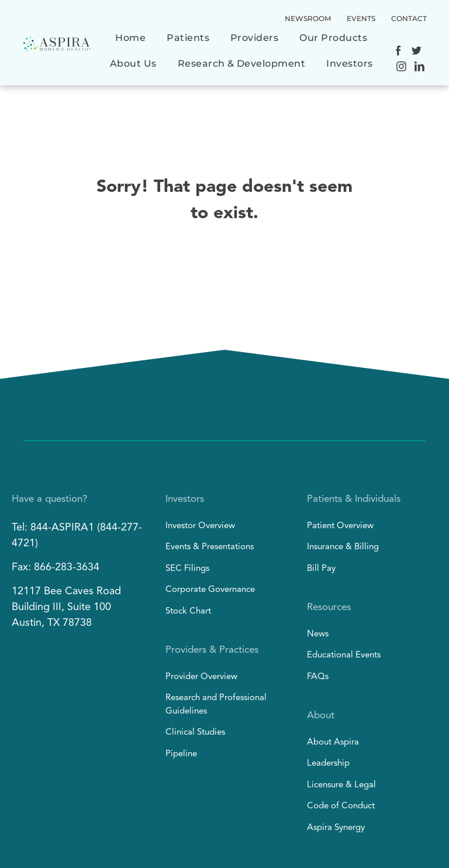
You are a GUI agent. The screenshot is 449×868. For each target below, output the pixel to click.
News (318, 634)
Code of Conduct (341, 806)
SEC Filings (187, 569)
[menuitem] (130, 44)
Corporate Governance (210, 590)
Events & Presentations (210, 547)
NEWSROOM (308, 18)
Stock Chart (188, 612)
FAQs (318, 677)
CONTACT (409, 18)
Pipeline (181, 754)
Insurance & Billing (343, 547)
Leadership (328, 764)
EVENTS (361, 18)
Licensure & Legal (341, 785)
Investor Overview (200, 526)
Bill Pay (321, 569)
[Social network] (398, 52)
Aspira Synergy (336, 828)
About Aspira (333, 743)
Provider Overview (201, 677)
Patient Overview (340, 526)
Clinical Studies (195, 733)
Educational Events (344, 655)
